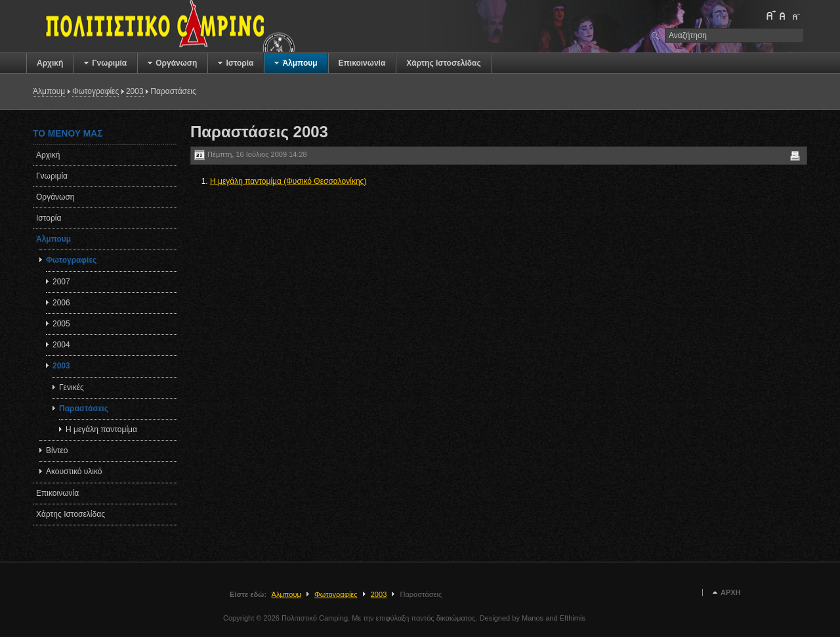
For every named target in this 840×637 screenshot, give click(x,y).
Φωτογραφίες (95, 91)
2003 (135, 91)
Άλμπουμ (49, 91)
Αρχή (731, 593)
